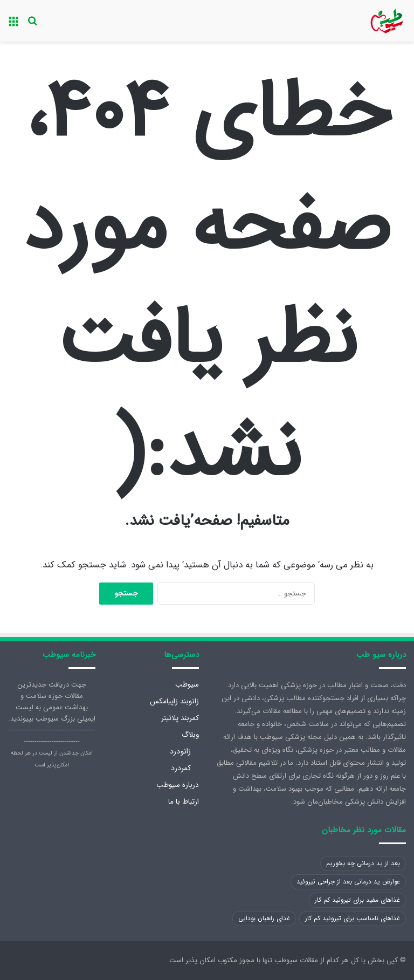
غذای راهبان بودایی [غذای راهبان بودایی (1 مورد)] (264, 918)
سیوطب (187, 685)
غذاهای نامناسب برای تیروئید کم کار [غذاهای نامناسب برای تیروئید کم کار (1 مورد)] (353, 918)
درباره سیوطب (178, 785)
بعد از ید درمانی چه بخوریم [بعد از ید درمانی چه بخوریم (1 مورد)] (363, 863)
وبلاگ (190, 735)
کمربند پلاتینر (180, 718)
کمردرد (181, 768)
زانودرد (180, 751)
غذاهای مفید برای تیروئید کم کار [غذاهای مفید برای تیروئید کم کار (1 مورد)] (357, 900)
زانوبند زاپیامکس (174, 701)
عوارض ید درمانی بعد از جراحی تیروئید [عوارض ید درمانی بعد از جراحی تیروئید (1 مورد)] (348, 882)
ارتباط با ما (184, 802)
